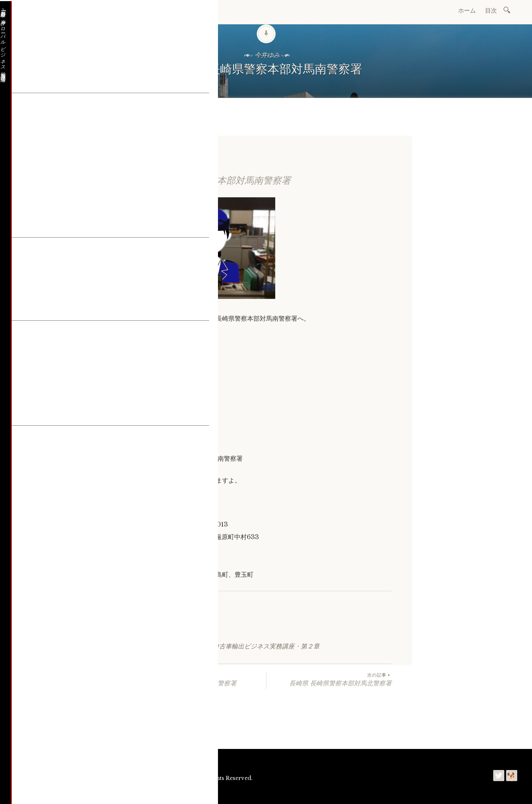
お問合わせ (67, 759)
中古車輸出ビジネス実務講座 (254, 646)
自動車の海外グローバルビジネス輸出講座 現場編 (139, 778)
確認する (154, 517)
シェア (151, 629)
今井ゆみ (110, 792)
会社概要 (39, 759)
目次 (491, 10)
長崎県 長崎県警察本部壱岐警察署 (203, 679)
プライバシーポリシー (153, 792)
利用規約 (127, 792)
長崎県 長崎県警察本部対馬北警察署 (329, 679)
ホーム (467, 10)
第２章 (310, 646)
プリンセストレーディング (58, 792)
